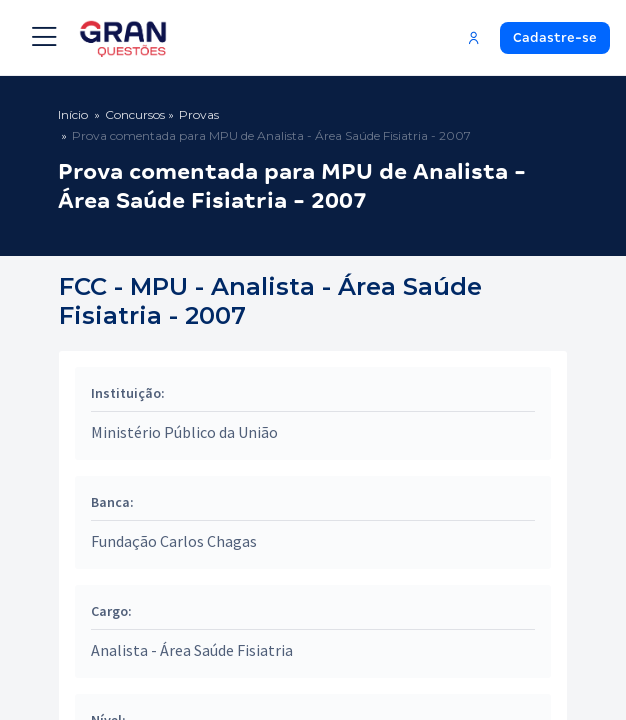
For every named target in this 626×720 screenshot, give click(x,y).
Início (73, 114)
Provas (199, 114)
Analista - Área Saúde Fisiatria (192, 650)
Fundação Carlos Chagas (174, 541)
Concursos (135, 114)
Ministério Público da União (184, 432)
